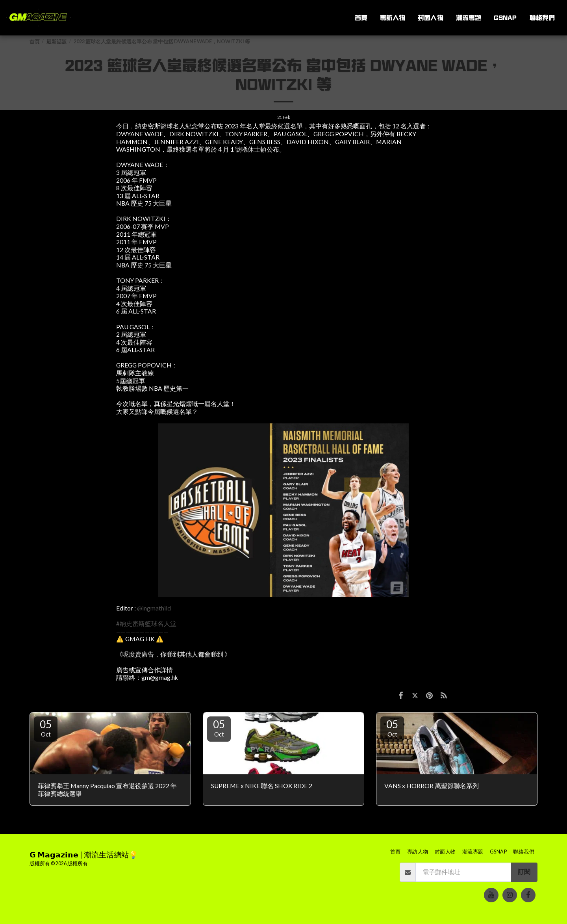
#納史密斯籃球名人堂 (146, 623)
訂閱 (524, 872)
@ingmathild (154, 608)
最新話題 (57, 42)
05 (46, 728)
